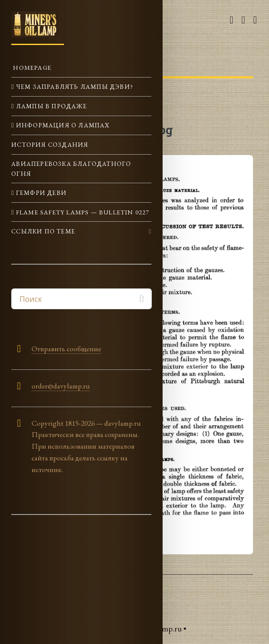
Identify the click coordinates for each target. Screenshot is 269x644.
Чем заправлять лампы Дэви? (74, 86)
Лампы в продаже (51, 106)
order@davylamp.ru (61, 386)
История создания (50, 144)
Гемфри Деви (40, 193)
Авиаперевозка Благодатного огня (71, 168)
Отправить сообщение (66, 349)
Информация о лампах (62, 125)
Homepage (31, 67)
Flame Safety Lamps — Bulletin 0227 (82, 212)
